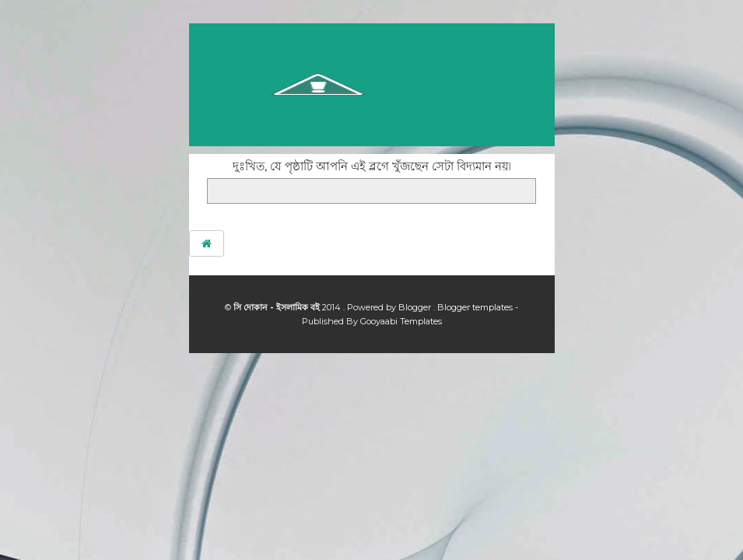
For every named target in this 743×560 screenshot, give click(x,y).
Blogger (416, 307)
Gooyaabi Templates (401, 321)
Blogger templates (476, 307)
